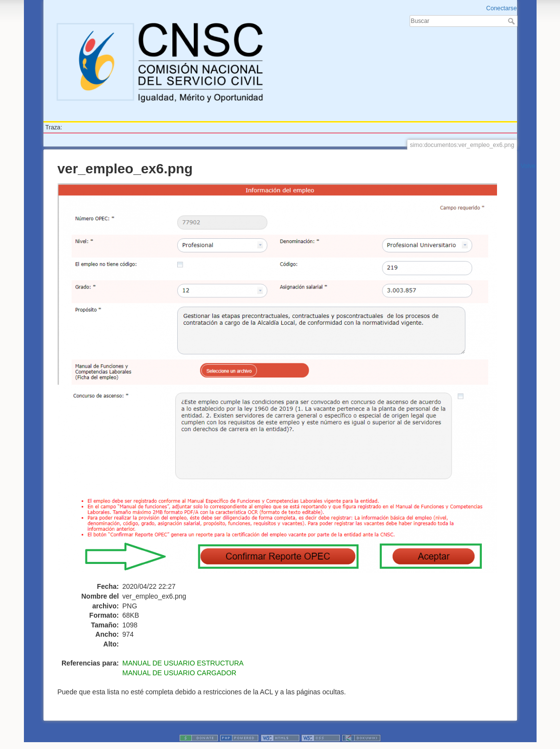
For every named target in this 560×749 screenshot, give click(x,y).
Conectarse (502, 8)
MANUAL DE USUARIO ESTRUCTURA (183, 663)
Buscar (512, 21)
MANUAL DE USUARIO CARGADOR (180, 673)
